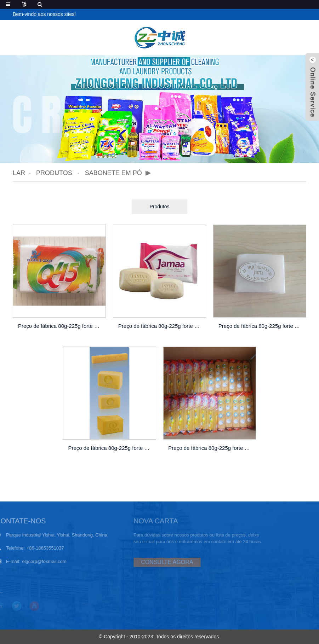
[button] (151, 152)
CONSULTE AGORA (153, 562)
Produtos (54, 173)
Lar (19, 173)
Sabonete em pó (113, 173)
